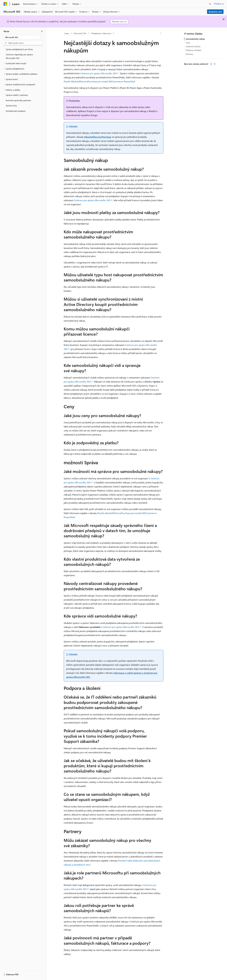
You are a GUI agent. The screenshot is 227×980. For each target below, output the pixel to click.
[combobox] (23, 37)
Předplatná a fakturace (101, 33)
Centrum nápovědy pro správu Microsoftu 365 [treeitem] (19, 56)
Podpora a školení (193, 50)
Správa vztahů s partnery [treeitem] (17, 95)
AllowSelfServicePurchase (98, 137)
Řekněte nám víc (120, 21)
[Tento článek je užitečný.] (211, 64)
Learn (67, 33)
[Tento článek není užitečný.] (215, 64)
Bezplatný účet (215, 12)
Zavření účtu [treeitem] (11, 106)
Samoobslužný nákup (195, 39)
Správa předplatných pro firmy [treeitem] (19, 49)
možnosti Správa (193, 46)
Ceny (188, 43)
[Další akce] (161, 33)
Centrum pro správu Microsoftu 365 (99, 73)
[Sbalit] (42, 31)
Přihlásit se (219, 4)
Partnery (189, 54)
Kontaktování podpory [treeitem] (16, 111)
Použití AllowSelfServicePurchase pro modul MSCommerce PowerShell (99, 81)
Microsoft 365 (80, 33)
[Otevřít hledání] (210, 4)
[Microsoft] (5, 4)
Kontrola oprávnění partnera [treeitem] (18, 100)
